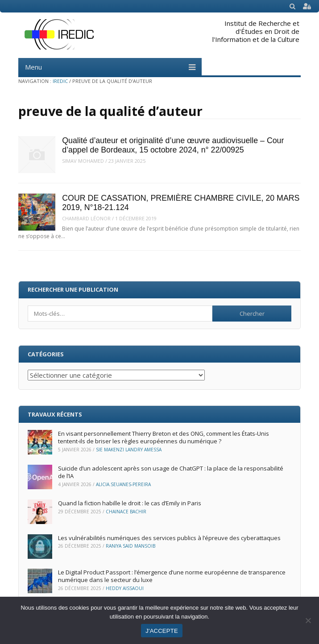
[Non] (308, 620)
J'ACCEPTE (162, 631)
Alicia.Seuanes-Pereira (123, 484)
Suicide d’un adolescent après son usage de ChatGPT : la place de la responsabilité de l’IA (171, 472)
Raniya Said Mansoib (130, 546)
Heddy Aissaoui (125, 588)
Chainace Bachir (126, 512)
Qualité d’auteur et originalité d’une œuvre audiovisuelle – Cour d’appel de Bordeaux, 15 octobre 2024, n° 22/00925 (173, 145)
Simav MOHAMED (83, 161)
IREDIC (60, 81)
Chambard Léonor (86, 218)
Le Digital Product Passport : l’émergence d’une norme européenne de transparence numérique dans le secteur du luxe (172, 576)
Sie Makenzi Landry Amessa (129, 450)
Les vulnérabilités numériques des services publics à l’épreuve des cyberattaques (169, 538)
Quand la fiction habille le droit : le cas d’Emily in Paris (130, 503)
